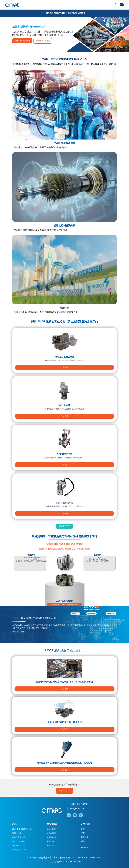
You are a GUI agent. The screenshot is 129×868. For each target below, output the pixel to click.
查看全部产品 (64, 527)
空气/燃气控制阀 (19, 842)
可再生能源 (51, 837)
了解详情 (81, 13)
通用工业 (51, 846)
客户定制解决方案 (20, 850)
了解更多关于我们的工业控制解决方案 (64, 605)
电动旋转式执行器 (43, 41)
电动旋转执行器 (22, 829)
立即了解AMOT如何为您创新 (19, 632)
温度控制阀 (17, 833)
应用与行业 (52, 824)
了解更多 (64, 368)
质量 (83, 842)
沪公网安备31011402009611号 (65, 861)
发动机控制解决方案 (23, 41)
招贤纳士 (85, 837)
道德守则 (85, 848)
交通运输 (51, 842)
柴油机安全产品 (19, 837)
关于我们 (85, 824)
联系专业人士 (64, 791)
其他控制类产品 (19, 846)
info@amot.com (78, 808)
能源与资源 (51, 833)
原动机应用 (51, 829)
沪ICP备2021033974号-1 (90, 858)
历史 (83, 829)
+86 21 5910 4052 (79, 804)
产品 (15, 824)
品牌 (83, 833)
